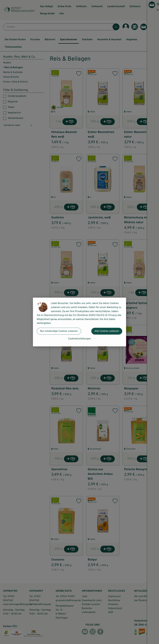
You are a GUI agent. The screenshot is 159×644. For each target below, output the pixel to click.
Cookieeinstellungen (79, 339)
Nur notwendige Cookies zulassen (59, 331)
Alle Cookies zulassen (107, 331)
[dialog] (79, 322)
